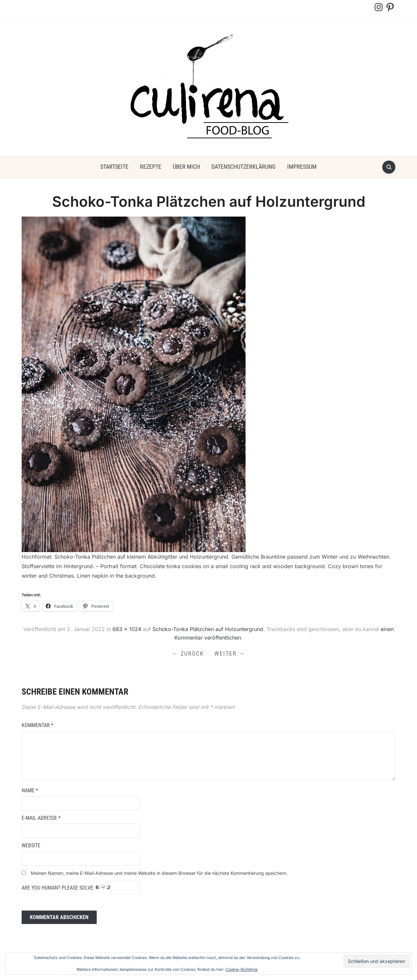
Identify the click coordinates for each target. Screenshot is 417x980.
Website (31, 845)
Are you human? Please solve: (81, 888)
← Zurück (188, 653)
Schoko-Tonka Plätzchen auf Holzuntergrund (208, 629)
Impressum (302, 167)
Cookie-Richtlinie (242, 969)
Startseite (114, 167)
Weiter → (230, 653)
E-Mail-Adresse (41, 818)
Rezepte (151, 167)
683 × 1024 (127, 629)
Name (30, 790)
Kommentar (38, 725)
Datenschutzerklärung (244, 167)
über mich (186, 167)
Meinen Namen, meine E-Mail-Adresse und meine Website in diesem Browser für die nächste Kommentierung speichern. (159, 873)
